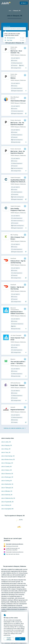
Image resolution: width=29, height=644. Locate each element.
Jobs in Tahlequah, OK (7, 488)
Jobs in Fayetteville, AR (7, 502)
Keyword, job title (7, 26)
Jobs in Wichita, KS (6, 505)
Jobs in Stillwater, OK (7, 491)
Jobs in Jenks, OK (6, 442)
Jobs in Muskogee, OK (7, 477)
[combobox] (14, 29)
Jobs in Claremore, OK (7, 474)
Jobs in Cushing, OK (6, 481)
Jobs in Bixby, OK (6, 449)
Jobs (10, 11)
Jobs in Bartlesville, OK (7, 484)
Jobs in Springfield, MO (7, 509)
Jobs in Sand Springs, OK (8, 456)
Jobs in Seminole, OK (7, 495)
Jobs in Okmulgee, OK (7, 463)
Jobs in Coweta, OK (6, 467)
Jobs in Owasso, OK (6, 470)
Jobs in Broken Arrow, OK (8, 459)
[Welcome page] (6, 3)
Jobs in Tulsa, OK (6, 452)
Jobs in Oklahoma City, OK (8, 498)
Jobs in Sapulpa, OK (6, 445)
